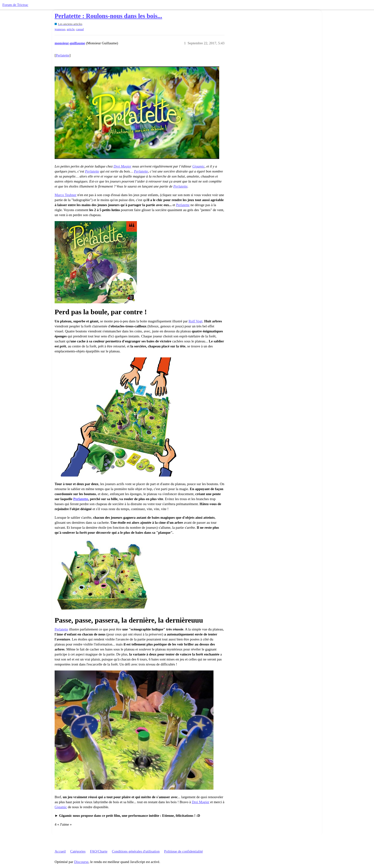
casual (80, 29)
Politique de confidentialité (183, 851)
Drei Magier (122, 166)
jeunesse (60, 29)
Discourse (81, 862)
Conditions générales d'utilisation (136, 851)
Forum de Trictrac (15, 5)
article (71, 29)
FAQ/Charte (99, 851)
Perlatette (63, 55)
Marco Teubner (66, 195)
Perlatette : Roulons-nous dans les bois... (108, 16)
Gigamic (198, 166)
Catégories (78, 851)
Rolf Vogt (196, 321)
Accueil (60, 851)
